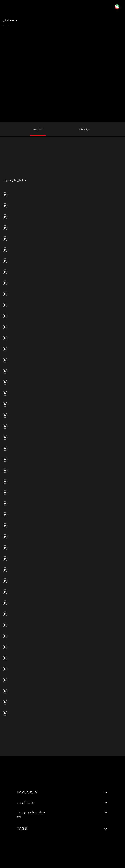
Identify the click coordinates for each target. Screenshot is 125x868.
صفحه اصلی (10, 20)
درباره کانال (84, 130)
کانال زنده (38, 130)
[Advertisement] (63, 40)
